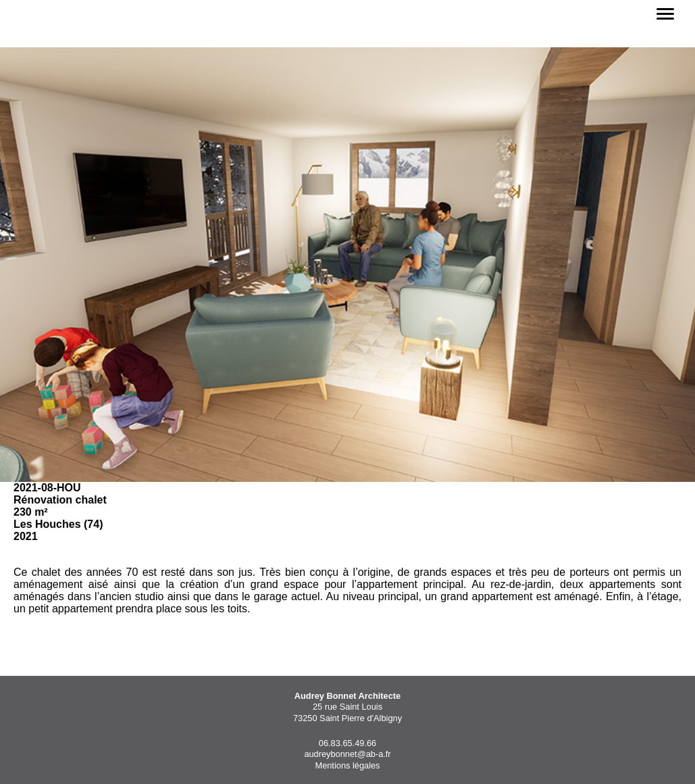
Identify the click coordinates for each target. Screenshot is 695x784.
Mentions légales (347, 765)
